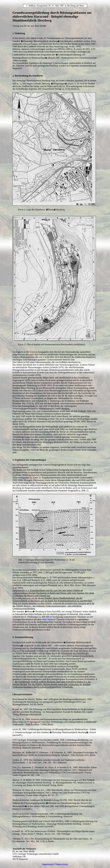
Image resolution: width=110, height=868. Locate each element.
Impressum (48, 864)
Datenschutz (62, 864)
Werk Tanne (47, 619)
